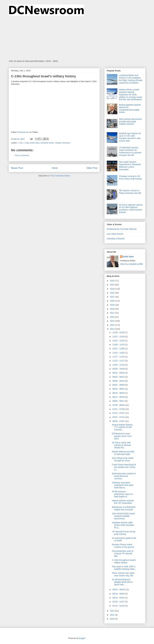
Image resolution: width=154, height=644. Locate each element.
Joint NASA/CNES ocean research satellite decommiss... (123, 516)
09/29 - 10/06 (119, 369)
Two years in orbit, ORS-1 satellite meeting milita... (124, 568)
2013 (113, 329)
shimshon (66, 143)
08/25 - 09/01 (119, 389)
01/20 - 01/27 (119, 602)
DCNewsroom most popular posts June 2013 (122, 436)
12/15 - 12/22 (119, 341)
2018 (113, 309)
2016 (113, 317)
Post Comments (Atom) (60, 176)
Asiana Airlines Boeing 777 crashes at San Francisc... (122, 427)
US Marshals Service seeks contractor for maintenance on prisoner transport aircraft (130, 151)
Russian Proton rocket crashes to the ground (123, 546)
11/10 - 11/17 (119, 361)
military (58, 143)
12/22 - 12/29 (119, 337)
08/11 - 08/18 (119, 397)
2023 (113, 289)
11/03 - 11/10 (119, 365)
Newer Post (17, 168)
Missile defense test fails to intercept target (123, 453)
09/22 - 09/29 (119, 373)
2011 (113, 615)
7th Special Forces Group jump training (124, 533)
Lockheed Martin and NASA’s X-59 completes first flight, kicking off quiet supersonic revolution (131, 79)
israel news (35, 143)
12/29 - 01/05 (119, 332)
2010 (113, 619)
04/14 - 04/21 (119, 598)
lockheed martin (47, 143)
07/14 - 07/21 (119, 413)
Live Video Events (115, 234)
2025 (113, 281)
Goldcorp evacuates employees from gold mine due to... (123, 485)
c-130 (20, 143)
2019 (113, 305)
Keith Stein (128, 257)
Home (55, 168)
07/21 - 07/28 (119, 409)
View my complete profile (132, 264)
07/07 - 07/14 (119, 417)
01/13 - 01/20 (119, 606)
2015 (113, 321)
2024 (113, 285)
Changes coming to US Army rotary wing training (130, 177)
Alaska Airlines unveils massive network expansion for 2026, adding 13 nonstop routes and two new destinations (131, 95)
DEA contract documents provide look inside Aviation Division (130, 122)
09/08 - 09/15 (119, 381)
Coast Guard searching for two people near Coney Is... (124, 467)
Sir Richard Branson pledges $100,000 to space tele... (122, 582)
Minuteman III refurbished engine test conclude (124, 508)
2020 (113, 301)
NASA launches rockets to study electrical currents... (124, 476)
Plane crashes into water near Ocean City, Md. (123, 574)
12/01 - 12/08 (119, 349)
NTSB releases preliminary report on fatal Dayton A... (122, 494)
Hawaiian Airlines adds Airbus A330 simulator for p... (123, 525)
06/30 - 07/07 (119, 421)
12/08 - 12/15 (119, 345)
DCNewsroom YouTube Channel (122, 229)
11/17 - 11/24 (119, 357)
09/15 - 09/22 (119, 377)
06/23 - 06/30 (119, 590)
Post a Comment (22, 155)
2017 (113, 313)
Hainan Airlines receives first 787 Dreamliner (123, 502)
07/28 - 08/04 (119, 405)
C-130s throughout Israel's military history (124, 561)
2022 (113, 293)
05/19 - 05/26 (119, 594)
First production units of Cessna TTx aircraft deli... (123, 554)
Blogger (82, 638)
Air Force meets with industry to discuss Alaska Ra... (121, 445)
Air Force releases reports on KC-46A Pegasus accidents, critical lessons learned (131, 209)
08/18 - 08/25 (119, 393)
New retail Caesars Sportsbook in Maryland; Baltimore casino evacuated (130, 166)
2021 (113, 297)
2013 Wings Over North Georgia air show (123, 459)
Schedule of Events (116, 239)
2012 (113, 611)
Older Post (92, 168)
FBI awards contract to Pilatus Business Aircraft (130, 192)
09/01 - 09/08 (119, 385)
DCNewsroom (23, 132)
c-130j (26, 143)
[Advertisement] (77, 38)
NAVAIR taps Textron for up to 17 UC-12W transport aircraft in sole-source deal (130, 137)
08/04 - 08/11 (119, 401)
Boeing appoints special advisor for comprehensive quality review (130, 108)
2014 (113, 325)
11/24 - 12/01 (119, 353)
